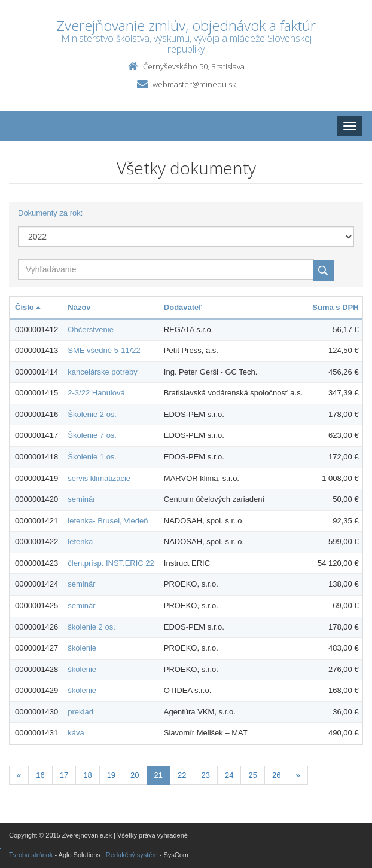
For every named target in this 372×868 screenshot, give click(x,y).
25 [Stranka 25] (252, 775)
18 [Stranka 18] (87, 775)
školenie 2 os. (92, 627)
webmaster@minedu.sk (194, 84)
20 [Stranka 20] (135, 775)
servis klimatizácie (99, 478)
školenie (82, 648)
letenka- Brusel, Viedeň (108, 521)
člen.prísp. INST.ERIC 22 (111, 563)
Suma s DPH (335, 307)
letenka (80, 542)
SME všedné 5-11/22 (104, 350)
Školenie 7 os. (92, 435)
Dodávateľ (183, 307)
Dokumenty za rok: (50, 213)
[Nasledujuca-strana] (298, 776)
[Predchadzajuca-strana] (19, 776)
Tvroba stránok (31, 855)
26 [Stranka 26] (276, 775)
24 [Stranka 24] (229, 775)
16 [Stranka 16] (40, 775)
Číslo (28, 307)
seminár (81, 499)
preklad (80, 712)
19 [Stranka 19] (111, 775)
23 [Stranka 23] (206, 775)
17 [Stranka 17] (64, 775)
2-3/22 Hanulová (96, 393)
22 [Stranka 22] (182, 775)
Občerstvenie (91, 329)
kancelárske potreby (102, 372)
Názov (79, 307)
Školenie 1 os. (92, 457)
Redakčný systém (132, 855)
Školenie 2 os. (92, 414)
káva (76, 733)
